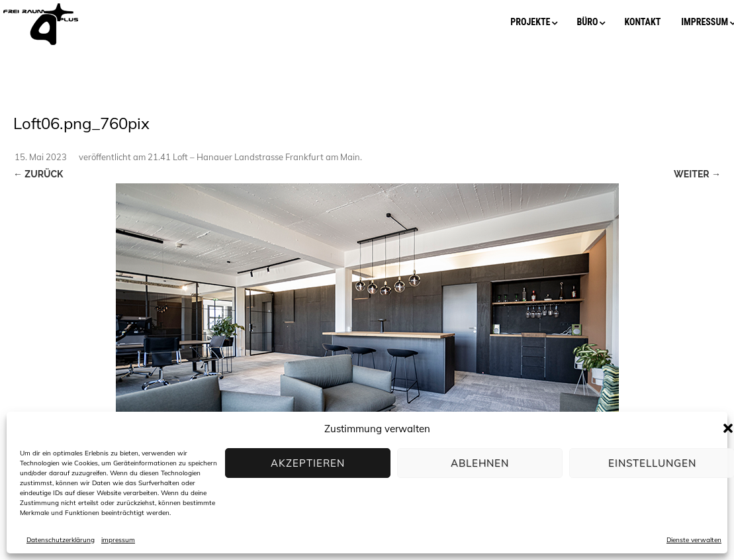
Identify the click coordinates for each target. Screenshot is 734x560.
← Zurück (38, 174)
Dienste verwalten (694, 540)
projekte (530, 22)
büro (587, 22)
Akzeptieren (308, 463)
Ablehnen (480, 463)
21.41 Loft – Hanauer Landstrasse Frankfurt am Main (254, 157)
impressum (118, 540)
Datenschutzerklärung (61, 540)
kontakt (642, 22)
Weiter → (697, 174)
